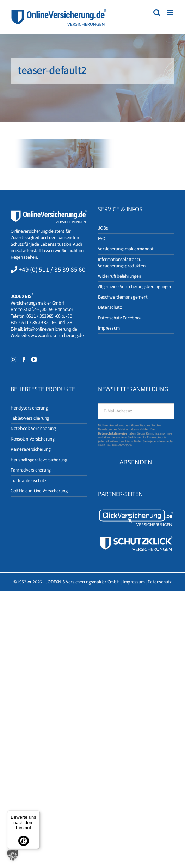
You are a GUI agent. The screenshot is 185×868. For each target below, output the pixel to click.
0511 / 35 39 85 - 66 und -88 (46, 322)
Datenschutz (160, 582)
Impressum (134, 582)
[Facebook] (24, 360)
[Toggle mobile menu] (171, 13)
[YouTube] (34, 360)
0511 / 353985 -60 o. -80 (49, 316)
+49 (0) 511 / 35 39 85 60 (52, 270)
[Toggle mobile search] (157, 13)
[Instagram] (13, 360)
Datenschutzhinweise (113, 433)
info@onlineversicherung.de (51, 329)
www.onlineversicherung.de (57, 335)
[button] (13, 855)
